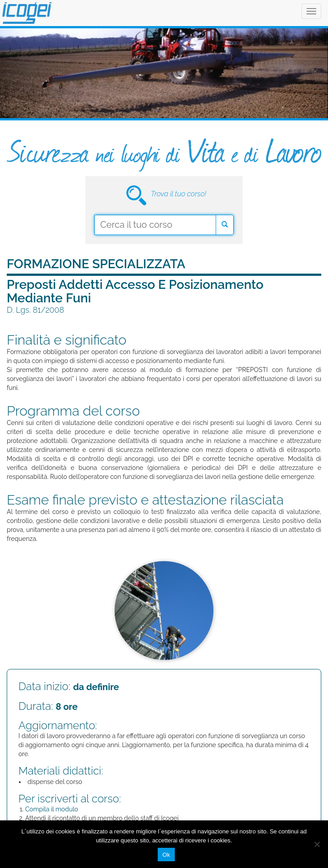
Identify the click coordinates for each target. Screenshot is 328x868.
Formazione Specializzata (96, 264)
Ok (166, 855)
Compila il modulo (52, 809)
